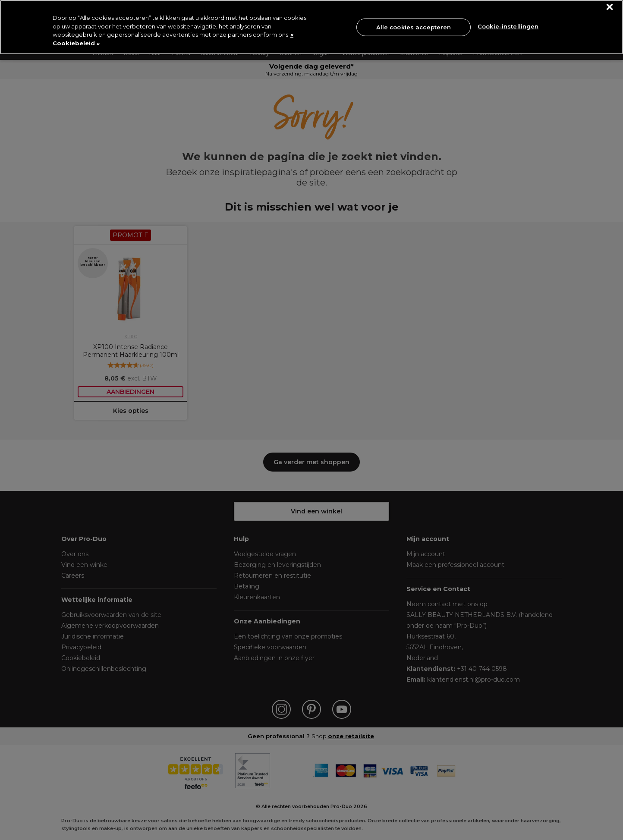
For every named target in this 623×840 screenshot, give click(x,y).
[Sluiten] (610, 7)
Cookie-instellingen (508, 26)
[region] (311, 27)
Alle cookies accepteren (414, 27)
